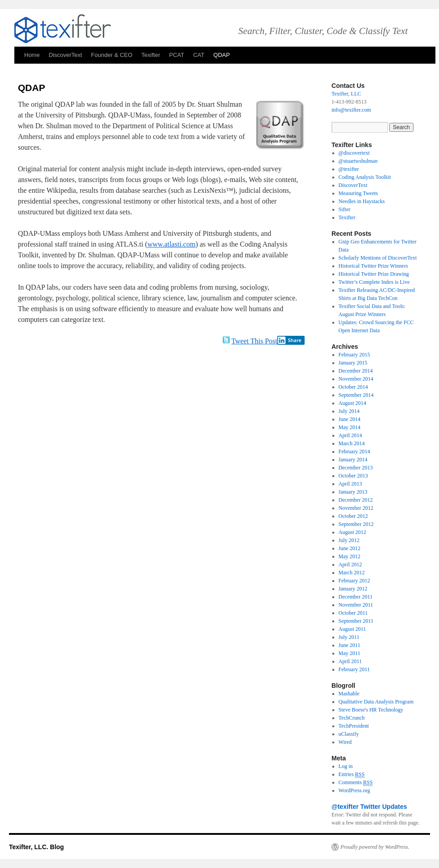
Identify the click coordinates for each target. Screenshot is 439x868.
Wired (345, 742)
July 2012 (349, 540)
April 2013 (350, 484)
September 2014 (356, 395)
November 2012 (356, 508)
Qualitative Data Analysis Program (376, 702)
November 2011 (356, 605)
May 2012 (350, 556)
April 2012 (350, 564)
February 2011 (354, 669)
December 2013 (356, 468)
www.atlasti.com (171, 244)
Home (32, 55)
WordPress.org (354, 790)
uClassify (349, 734)
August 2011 (352, 629)
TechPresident (354, 726)
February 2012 (354, 581)
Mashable (349, 694)
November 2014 (356, 379)
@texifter (349, 169)
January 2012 (353, 589)
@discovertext (354, 153)
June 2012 (350, 548)
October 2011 (353, 613)
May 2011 (350, 653)
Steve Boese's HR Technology (371, 710)
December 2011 (356, 597)
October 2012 (353, 516)
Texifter (151, 55)
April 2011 (350, 661)
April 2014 (350, 435)
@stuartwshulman (358, 161)
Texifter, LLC (346, 94)
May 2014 (350, 427)
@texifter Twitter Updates (369, 807)
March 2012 (352, 573)
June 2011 (350, 645)
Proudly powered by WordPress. (375, 847)
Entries (352, 775)
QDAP (222, 55)
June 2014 (350, 419)
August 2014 (353, 403)
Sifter (345, 209)
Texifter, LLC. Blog (37, 847)
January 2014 (353, 460)
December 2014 (356, 371)
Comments (356, 783)
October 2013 (353, 476)
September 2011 (356, 621)
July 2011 (349, 637)
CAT (199, 55)
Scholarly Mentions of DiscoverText (378, 258)
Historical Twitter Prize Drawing (374, 274)
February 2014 (354, 451)
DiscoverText (65, 55)
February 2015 (354, 355)
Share (289, 340)
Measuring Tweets (358, 193)
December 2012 (356, 500)
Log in (346, 766)
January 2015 (353, 363)
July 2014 (349, 411)
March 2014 (352, 443)
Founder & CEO (112, 55)
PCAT (177, 55)
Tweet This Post (254, 341)
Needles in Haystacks (362, 201)
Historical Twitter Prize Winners (373, 266)
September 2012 (356, 524)
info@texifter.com (351, 110)
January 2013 (353, 492)
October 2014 (353, 387)
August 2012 (353, 532)
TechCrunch (352, 718)
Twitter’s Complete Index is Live (374, 282)
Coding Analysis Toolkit (365, 177)
